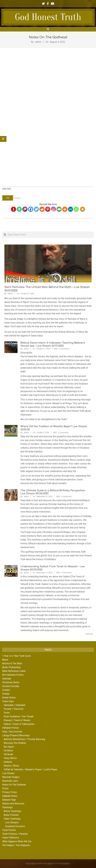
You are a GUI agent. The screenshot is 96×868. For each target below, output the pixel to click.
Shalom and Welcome (13, 804)
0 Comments (64, 349)
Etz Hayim (9, 747)
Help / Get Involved (12, 732)
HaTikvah (8, 754)
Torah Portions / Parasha (15, 834)
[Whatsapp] (76, 209)
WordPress (66, 863)
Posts (5, 788)
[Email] (59, 209)
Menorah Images (11, 777)
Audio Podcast (11, 815)
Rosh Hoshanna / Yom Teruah (19, 716)
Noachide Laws (10, 781)
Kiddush (8, 762)
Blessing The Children (15, 743)
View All (89, 634)
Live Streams (12, 822)
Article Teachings (12, 811)
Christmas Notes (11, 682)
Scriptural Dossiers (15, 826)
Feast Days (8, 701)
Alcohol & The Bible (12, 663)
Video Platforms (11, 838)
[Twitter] (36, 209)
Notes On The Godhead (14, 785)
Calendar (7, 679)
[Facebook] (31, 209)
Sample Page (9, 800)
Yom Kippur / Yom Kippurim (16, 845)
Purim (7, 713)
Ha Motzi (8, 751)
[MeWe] (71, 209)
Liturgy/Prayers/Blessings (16, 735)
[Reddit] (42, 209)
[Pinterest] (48, 209)
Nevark (50, 863)
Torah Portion (9, 830)
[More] (82, 209)
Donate (6, 694)
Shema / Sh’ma (11, 766)
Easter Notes (9, 698)
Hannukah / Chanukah (14, 705)
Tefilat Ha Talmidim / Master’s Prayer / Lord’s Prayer (30, 769)
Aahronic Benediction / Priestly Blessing (24, 739)
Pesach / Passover (14, 709)
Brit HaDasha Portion (13, 675)
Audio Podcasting (11, 667)
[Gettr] (14, 209)
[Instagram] (53, 209)
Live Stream (8, 773)
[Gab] (19, 209)
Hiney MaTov (10, 758)
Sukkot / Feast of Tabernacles (19, 724)
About (5, 660)
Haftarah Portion (11, 728)
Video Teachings (12, 819)
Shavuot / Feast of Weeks (17, 720)
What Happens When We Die (17, 841)
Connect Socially (11, 686)
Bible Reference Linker (14, 671)
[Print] (65, 209)
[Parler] (25, 209)
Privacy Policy (9, 792)
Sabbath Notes (10, 796)
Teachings (7, 807)
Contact (6, 690)
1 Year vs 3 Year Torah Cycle (17, 656)
